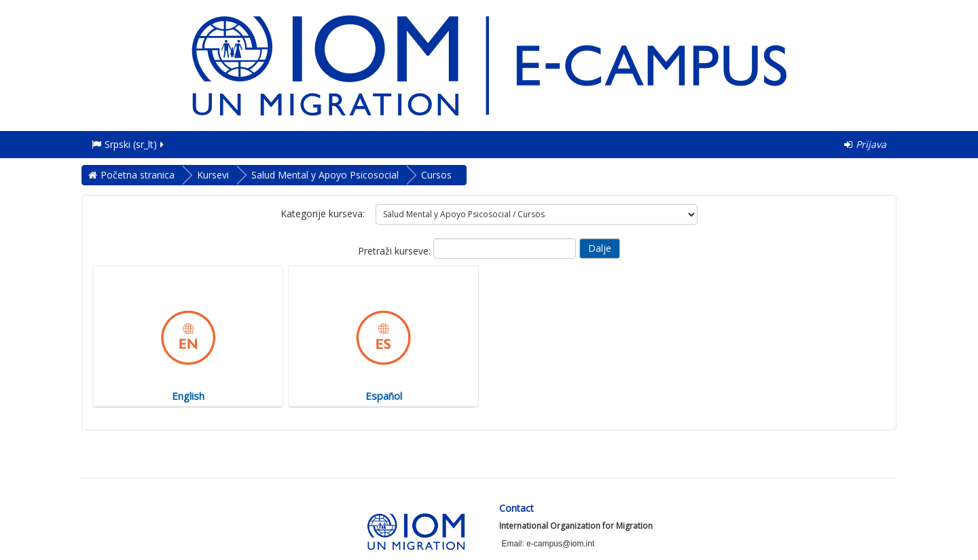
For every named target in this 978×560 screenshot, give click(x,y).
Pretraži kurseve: (396, 251)
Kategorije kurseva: (323, 213)
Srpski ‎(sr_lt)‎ (129, 144)
